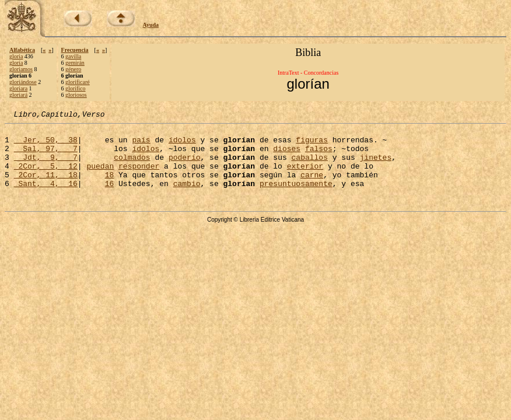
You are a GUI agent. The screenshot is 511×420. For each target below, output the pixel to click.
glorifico (75, 88)
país (141, 145)
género (73, 69)
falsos (319, 155)
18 (110, 187)
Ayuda (151, 25)
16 (110, 197)
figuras (312, 145)
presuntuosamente (296, 197)
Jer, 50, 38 (46, 145)
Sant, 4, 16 (46, 197)
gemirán (75, 63)
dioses (287, 155)
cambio (187, 197)
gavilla (73, 56)
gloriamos (21, 69)
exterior (305, 176)
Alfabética (22, 50)
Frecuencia (75, 50)
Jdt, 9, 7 (46, 166)
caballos (309, 166)
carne (312, 187)
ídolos (182, 145)
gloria (16, 56)
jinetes (375, 166)
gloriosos (76, 95)
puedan (100, 176)
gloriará (18, 95)
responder (139, 176)
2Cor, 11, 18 (46, 187)
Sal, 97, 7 (46, 155)
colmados (132, 166)
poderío (185, 166)
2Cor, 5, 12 (46, 176)
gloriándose (23, 82)
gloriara (18, 88)
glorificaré (78, 82)
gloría (16, 63)
